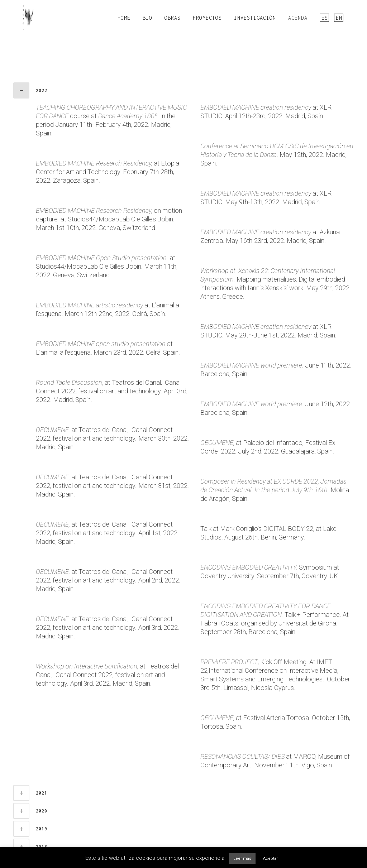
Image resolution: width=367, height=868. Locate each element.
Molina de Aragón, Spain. (275, 490)
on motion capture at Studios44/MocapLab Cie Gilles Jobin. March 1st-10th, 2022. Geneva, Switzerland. (109, 219)
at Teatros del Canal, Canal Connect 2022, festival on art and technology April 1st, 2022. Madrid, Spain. (107, 533)
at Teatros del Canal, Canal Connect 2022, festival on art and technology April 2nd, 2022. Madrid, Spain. (108, 580)
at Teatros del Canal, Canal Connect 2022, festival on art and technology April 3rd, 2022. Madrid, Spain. (112, 391)
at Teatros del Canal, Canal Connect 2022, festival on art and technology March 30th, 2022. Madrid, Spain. (112, 438)
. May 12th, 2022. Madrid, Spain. (277, 155)
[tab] (183, 90)
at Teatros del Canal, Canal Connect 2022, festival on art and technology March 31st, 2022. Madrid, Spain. (112, 486)
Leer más (242, 859)
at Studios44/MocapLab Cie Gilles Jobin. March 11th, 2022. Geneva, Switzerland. (107, 266)
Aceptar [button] (270, 859)
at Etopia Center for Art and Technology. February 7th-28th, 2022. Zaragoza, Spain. (108, 172)
